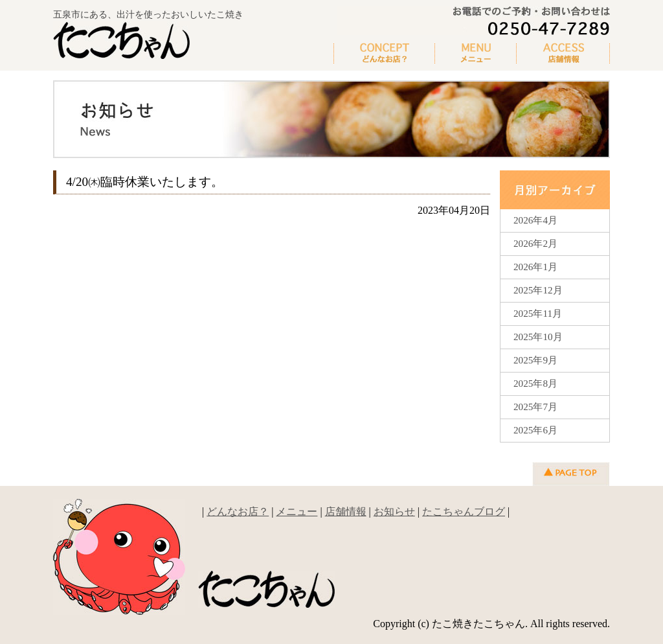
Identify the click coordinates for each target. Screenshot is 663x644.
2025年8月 (535, 383)
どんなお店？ (384, 54)
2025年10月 (538, 337)
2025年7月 (535, 407)
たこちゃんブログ (464, 512)
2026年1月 (535, 267)
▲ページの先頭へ (571, 474)
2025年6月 (535, 430)
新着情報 (563, 54)
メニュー (476, 54)
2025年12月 (538, 290)
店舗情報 (346, 512)
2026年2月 (535, 243)
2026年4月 (535, 220)
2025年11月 (538, 313)
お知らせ (394, 512)
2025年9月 (535, 360)
